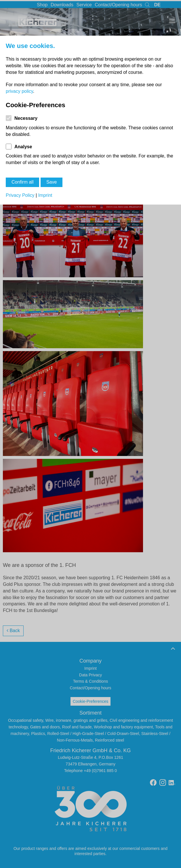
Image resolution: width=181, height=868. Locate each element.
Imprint (45, 195)
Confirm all (22, 182)
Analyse (23, 147)
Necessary (26, 118)
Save (52, 182)
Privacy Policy (20, 195)
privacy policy (19, 91)
